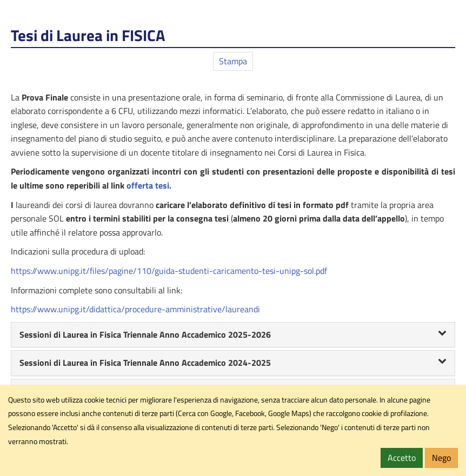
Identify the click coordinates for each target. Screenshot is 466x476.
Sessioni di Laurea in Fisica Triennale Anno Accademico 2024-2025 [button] (233, 363)
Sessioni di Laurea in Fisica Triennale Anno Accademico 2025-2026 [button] (233, 334)
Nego (441, 458)
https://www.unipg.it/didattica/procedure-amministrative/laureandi (135, 309)
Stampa (233, 61)
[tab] (233, 335)
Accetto (402, 458)
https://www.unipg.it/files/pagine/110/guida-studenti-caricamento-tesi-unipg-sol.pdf (169, 271)
